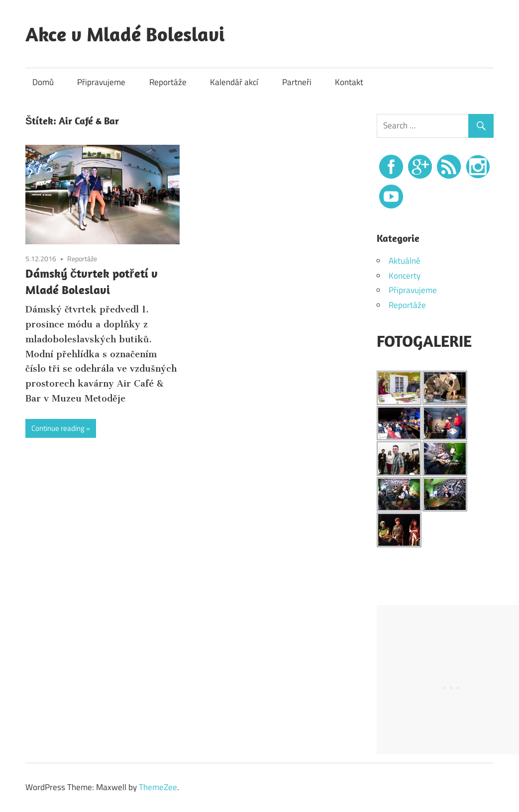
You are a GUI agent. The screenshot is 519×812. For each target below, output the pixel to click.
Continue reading (58, 428)
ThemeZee (158, 787)
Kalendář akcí (234, 82)
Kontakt (349, 82)
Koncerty (405, 276)
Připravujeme (101, 82)
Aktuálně (405, 261)
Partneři (297, 82)
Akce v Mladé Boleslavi (125, 34)
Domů (43, 82)
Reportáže (168, 82)
